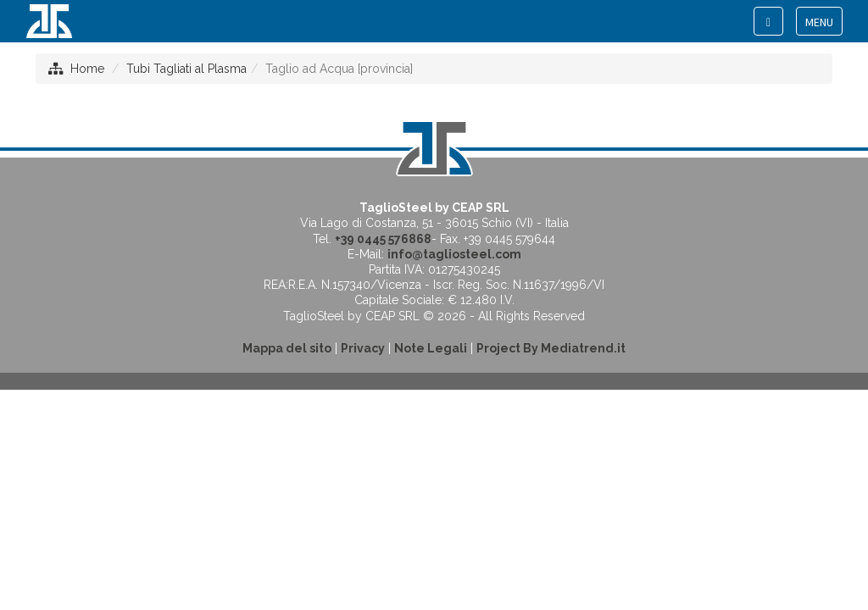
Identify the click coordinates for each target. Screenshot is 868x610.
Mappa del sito (287, 348)
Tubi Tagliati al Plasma (186, 69)
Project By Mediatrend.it (551, 348)
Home (87, 69)
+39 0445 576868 (383, 239)
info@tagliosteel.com (454, 254)
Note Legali (431, 348)
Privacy (363, 348)
